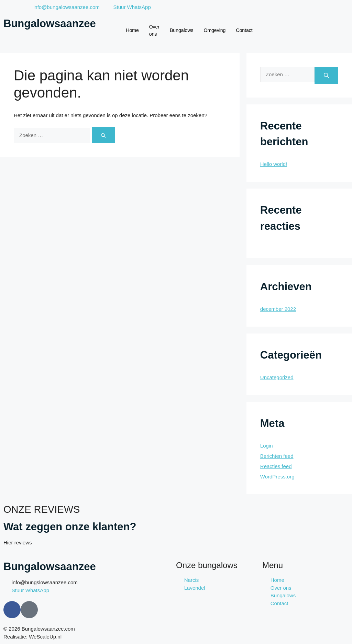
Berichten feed (277, 456)
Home (132, 30)
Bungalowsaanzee (50, 24)
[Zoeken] (103, 135)
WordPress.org (277, 477)
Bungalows (182, 30)
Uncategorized (277, 377)
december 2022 (278, 309)
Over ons (154, 30)
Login (267, 446)
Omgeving (215, 30)
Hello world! (274, 164)
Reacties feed (276, 466)
